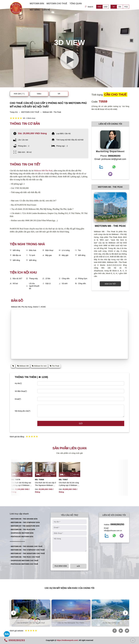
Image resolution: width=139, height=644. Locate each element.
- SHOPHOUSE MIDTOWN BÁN (22, 533)
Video (39, 94)
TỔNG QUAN (76, 4)
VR (59, 94)
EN (120, 7)
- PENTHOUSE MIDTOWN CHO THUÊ (24, 564)
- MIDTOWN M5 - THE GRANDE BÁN (24, 519)
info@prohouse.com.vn (113, 531)
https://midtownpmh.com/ (67, 640)
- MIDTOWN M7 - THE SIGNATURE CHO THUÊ (27, 553)
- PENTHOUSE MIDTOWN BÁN (22, 537)
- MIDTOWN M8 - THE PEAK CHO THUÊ (25, 557)
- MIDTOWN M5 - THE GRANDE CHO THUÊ (26, 546)
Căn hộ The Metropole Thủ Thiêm (110, 623)
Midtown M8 (23, 366)
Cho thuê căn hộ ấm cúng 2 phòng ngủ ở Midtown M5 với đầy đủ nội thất (69, 484)
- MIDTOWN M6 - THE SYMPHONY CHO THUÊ (27, 550)
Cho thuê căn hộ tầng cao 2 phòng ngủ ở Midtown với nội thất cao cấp (22, 484)
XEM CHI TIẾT (110, 284)
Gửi (81, 424)
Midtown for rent (39, 366)
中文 (126, 7)
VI (114, 7)
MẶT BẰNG (35, 10)
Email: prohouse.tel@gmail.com (110, 159)
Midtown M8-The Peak (43, 171)
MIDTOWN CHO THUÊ (57, 4)
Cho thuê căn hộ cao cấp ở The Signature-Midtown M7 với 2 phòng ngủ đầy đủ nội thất (45, 484)
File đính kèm (61, 566)
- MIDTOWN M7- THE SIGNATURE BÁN (25, 526)
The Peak (55, 366)
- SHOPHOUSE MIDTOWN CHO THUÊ (24, 561)
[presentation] (71, 558)
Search (90, 7)
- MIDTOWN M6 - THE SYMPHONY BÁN (25, 522)
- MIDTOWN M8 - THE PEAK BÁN (22, 530)
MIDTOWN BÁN (37, 4)
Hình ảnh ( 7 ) (19, 94)
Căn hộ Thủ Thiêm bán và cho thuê (29, 623)
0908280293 (117, 524)
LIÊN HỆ (46, 10)
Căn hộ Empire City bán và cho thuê (70, 623)
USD (106, 7)
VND (99, 7)
